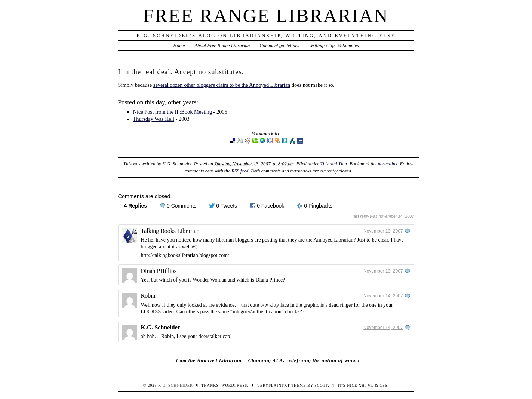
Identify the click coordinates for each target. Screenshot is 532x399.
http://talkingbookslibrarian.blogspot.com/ (185, 255)
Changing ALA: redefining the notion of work (302, 360)
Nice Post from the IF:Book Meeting (173, 112)
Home (179, 45)
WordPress (234, 385)
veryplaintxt (273, 385)
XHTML (366, 385)
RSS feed (240, 171)
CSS (383, 385)
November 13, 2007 (383, 231)
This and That (333, 164)
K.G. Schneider (161, 327)
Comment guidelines (279, 45)
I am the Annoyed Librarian (209, 360)
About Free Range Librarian (222, 45)
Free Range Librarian (266, 16)
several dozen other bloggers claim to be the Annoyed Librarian (222, 85)
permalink (388, 164)
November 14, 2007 (383, 296)
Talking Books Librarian (170, 231)
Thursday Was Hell (154, 119)
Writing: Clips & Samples (334, 45)
